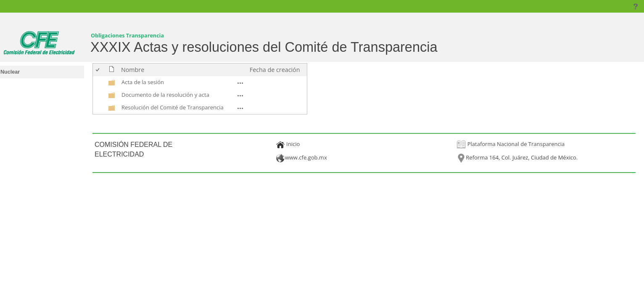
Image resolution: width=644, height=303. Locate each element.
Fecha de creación (275, 70)
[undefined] (112, 84)
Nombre (133, 70)
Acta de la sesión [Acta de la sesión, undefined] (143, 82)
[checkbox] (98, 70)
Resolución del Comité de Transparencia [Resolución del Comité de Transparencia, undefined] (173, 107)
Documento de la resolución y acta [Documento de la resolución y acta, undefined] (165, 95)
